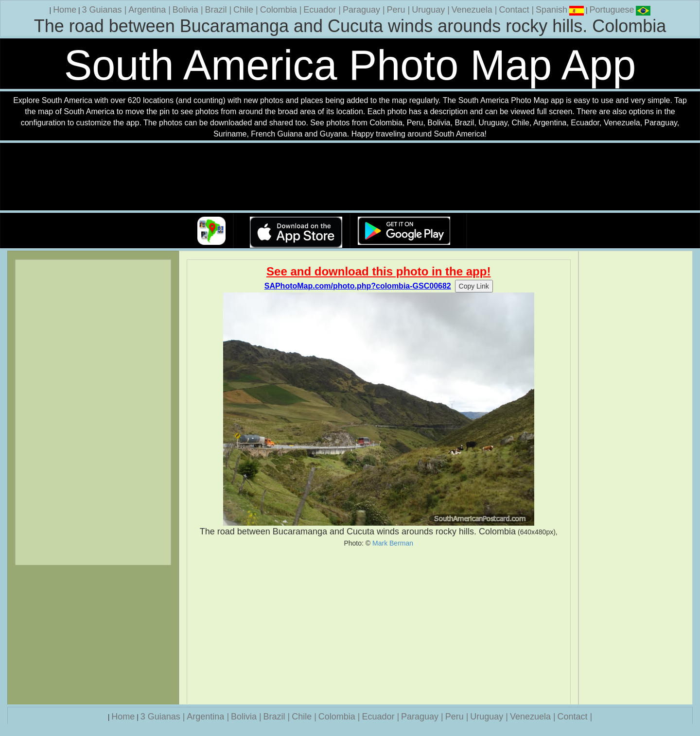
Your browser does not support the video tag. (350, 177)
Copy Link (474, 286)
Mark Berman (393, 543)
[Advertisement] (379, 626)
